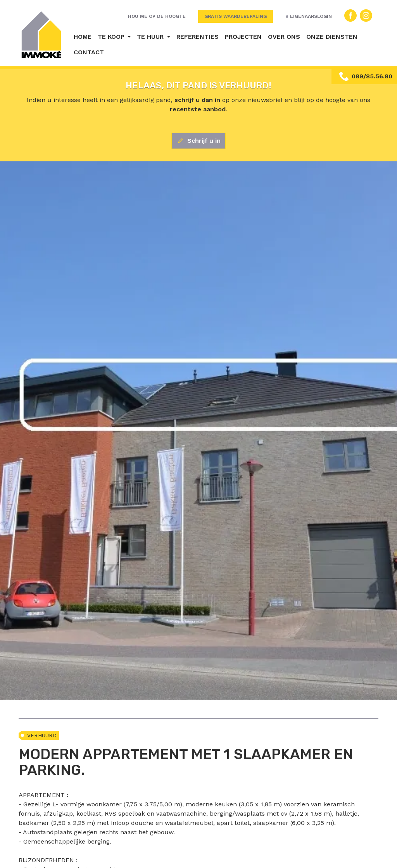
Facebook (350, 16)
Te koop (112, 37)
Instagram (366, 16)
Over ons (284, 37)
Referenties (198, 37)
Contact (89, 52)
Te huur (151, 37)
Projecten (243, 37)
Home (83, 37)
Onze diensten (332, 37)
